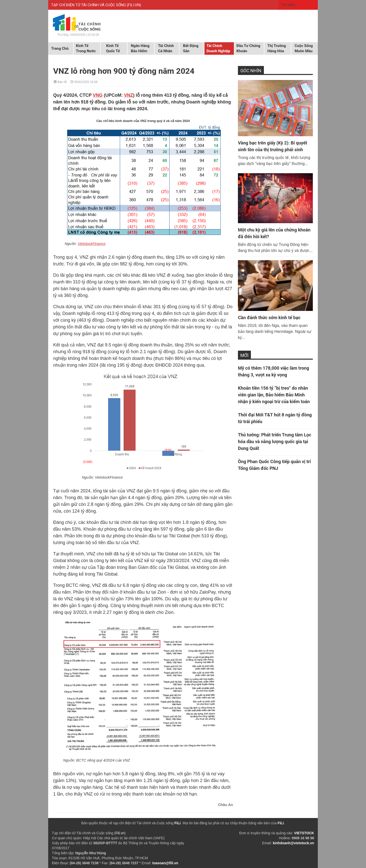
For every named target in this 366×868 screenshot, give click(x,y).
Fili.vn (120, 833)
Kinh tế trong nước (86, 48)
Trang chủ (60, 48)
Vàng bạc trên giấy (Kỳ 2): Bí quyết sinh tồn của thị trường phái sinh (273, 146)
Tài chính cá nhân (166, 48)
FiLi (178, 823)
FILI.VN (134, 5)
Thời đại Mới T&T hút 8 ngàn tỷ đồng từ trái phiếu (275, 418)
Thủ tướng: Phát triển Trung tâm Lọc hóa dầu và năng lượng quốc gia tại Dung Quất (274, 441)
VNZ (129, 95)
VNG (98, 95)
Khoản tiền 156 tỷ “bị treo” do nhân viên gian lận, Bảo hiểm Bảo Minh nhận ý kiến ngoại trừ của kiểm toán (274, 395)
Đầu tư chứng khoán (248, 48)
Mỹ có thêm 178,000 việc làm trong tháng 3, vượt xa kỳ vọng (274, 371)
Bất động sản (191, 48)
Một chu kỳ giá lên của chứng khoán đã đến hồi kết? (274, 233)
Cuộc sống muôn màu (304, 48)
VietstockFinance (91, 244)
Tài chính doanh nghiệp (218, 48)
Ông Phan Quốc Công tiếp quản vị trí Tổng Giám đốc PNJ (274, 465)
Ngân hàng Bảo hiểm (140, 48)
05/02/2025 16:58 (84, 82)
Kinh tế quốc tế (113, 48)
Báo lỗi (60, 82)
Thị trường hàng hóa (277, 48)
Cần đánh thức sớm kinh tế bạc (269, 318)
